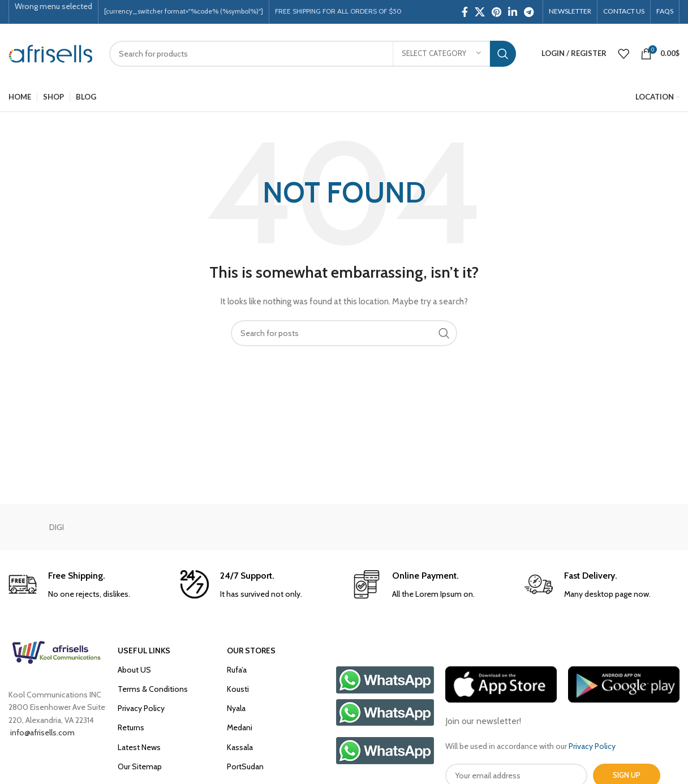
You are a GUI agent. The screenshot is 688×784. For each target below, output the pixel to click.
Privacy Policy (141, 708)
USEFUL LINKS (144, 651)
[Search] (313, 54)
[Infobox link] (86, 585)
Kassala (240, 747)
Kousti (238, 689)
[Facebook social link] (465, 12)
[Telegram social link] (529, 12)
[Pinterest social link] (496, 12)
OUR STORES (251, 651)
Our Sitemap (140, 766)
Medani (240, 727)
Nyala (236, 708)
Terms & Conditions (153, 689)
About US (134, 670)
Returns (131, 727)
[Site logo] (50, 53)
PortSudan (245, 766)
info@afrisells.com (42, 733)
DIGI (57, 527)
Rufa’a (237, 670)
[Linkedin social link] (513, 12)
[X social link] (480, 12)
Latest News (139, 747)
